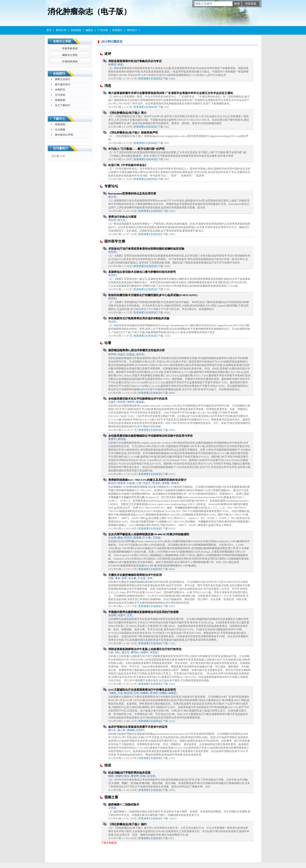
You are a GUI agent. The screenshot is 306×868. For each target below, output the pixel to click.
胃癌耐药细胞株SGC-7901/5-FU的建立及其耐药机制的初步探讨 (147, 480)
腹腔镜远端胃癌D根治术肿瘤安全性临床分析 (137, 350)
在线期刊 (59, 74)
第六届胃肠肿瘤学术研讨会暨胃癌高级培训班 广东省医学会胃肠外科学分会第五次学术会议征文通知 (171, 93)
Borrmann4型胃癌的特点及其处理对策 (132, 194)
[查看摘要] (144, 79)
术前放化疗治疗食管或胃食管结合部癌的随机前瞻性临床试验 (146, 249)
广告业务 (103, 30)
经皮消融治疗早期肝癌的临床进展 (129, 773)
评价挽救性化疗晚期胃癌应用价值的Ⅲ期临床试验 (139, 318)
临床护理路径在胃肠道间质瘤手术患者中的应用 (138, 727)
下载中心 (59, 119)
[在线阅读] (156, 79)
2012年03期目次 (112, 42)
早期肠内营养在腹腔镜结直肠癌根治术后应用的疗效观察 (143, 612)
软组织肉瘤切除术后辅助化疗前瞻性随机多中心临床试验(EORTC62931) (153, 295)
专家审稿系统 (70, 48)
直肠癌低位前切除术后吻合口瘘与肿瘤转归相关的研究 (142, 272)
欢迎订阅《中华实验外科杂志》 (128, 165)
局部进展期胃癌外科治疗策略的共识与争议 (135, 61)
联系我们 (118, 30)
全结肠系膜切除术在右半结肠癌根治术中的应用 (138, 399)
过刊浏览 (60, 95)
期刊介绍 (61, 30)
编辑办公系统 (70, 55)
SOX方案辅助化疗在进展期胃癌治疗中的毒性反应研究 (142, 690)
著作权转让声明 (64, 135)
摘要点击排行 (63, 79)
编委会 (89, 30)
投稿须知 (60, 124)
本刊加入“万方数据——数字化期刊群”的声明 (136, 149)
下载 (165, 79)
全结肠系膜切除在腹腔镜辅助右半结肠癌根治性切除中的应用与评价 (151, 436)
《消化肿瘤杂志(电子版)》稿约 (128, 824)
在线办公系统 (62, 41)
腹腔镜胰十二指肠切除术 (124, 805)
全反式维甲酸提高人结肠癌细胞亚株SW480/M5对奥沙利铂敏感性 (149, 534)
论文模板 (60, 130)
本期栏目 (60, 90)
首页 (49, 30)
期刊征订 (132, 30)
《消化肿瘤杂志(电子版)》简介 (128, 113)
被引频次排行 (63, 84)
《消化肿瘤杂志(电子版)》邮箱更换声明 (133, 133)
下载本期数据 (109, 843)
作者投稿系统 (70, 61)
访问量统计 (61, 148)
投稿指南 (76, 30)
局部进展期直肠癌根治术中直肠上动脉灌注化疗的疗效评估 (145, 649)
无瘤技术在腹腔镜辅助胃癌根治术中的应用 (135, 575)
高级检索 (60, 100)
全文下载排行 (63, 105)
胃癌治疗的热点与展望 (122, 217)
